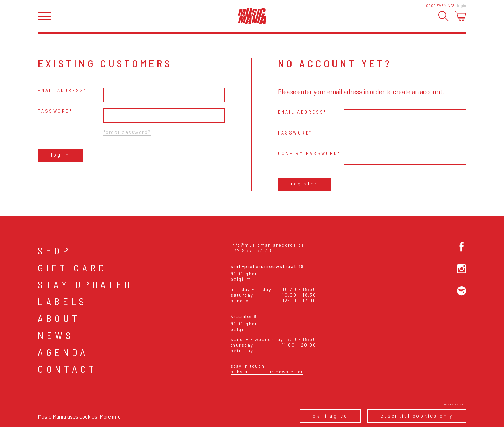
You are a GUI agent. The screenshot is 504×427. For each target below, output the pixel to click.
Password (54, 111)
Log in (60, 155)
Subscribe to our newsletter (267, 372)
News (56, 335)
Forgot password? (127, 132)
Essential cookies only (417, 416)
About (59, 318)
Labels (62, 301)
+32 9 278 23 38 (251, 250)
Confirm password (308, 153)
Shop (55, 250)
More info (110, 416)
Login (462, 5)
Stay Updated (86, 284)
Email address (61, 90)
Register (304, 183)
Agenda (63, 352)
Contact (68, 369)
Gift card (73, 268)
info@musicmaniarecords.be (268, 245)
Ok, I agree (330, 416)
